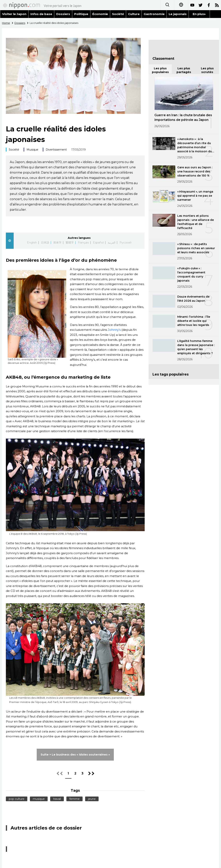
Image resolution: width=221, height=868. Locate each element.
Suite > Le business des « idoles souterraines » (75, 755)
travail (57, 799)
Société (118, 14)
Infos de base (41, 14)
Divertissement (56, 150)
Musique (32, 150)
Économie (100, 14)
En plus (199, 14)
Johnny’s (114, 330)
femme (74, 799)
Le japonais (178, 14)
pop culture (17, 799)
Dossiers (63, 14)
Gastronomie (154, 14)
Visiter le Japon (14, 14)
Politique (81, 14)
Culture (134, 14)
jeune (92, 799)
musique (39, 799)
